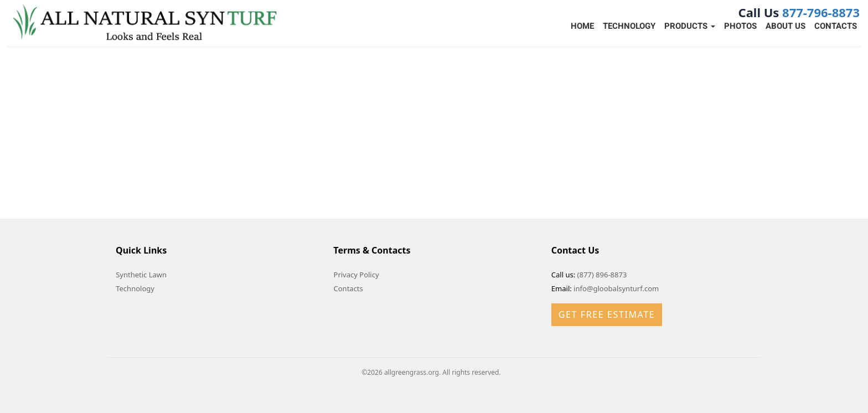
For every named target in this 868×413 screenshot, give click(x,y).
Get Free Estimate (607, 314)
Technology (629, 26)
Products (690, 26)
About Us (786, 26)
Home (582, 26)
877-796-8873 (821, 12)
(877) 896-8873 (602, 275)
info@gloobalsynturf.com (616, 288)
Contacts (836, 26)
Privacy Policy (356, 275)
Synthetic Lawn (141, 275)
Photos (740, 26)
